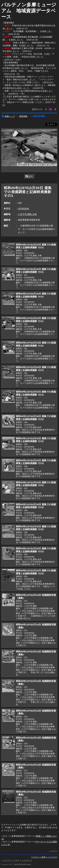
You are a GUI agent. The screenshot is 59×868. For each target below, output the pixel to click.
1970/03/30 (23, 209)
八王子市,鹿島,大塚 (27, 214)
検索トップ (8, 116)
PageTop (54, 851)
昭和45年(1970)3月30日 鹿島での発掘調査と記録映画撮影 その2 (36, 418)
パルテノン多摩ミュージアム (44, 857)
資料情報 (23, 116)
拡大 (29, 176)
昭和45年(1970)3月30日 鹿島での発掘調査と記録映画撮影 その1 (36, 246)
